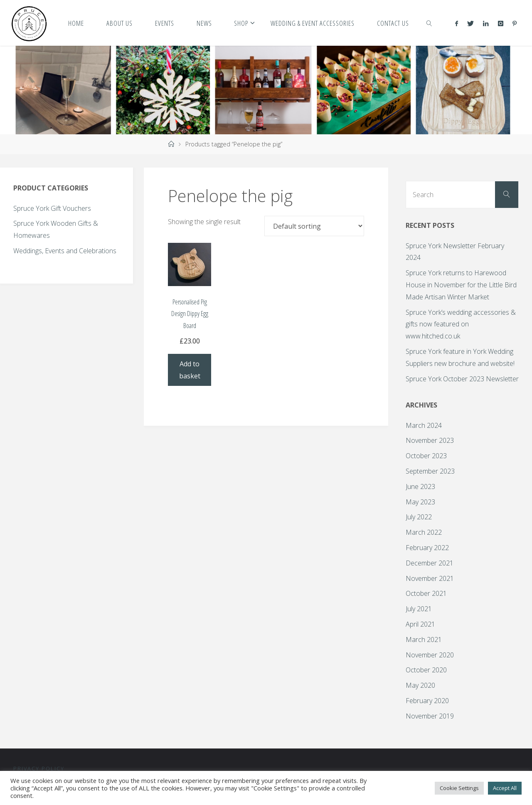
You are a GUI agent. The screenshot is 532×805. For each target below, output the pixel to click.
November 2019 (430, 716)
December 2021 (430, 563)
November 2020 (430, 655)
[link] (429, 23)
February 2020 (427, 701)
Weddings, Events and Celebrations (65, 251)
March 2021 (424, 640)
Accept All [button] (505, 788)
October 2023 (426, 456)
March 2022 (424, 532)
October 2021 (426, 593)
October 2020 (426, 670)
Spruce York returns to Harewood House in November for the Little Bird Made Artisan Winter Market (461, 285)
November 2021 (430, 578)
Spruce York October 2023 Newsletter (462, 379)
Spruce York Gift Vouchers (52, 208)
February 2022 (427, 548)
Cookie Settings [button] (459, 788)
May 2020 (420, 685)
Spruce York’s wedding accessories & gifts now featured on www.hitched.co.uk (461, 324)
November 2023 (430, 440)
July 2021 (419, 609)
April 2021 (420, 624)
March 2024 (424, 425)
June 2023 (420, 486)
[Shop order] (314, 226)
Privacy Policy (39, 768)
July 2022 (419, 517)
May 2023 (420, 502)
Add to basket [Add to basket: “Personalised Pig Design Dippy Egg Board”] (190, 370)
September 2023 (430, 471)
